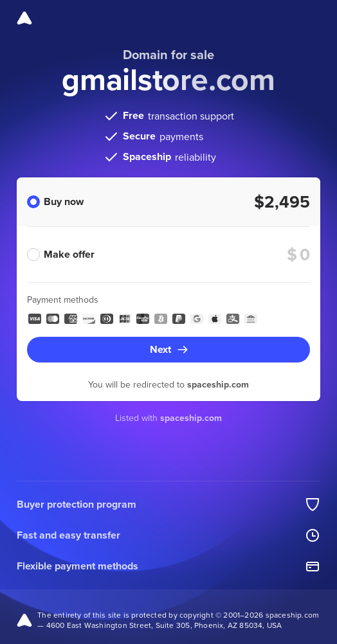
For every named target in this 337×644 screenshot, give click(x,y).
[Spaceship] (24, 18)
